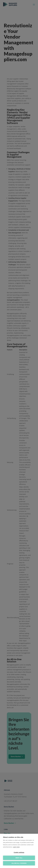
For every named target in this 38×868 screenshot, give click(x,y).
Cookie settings (19, 852)
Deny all (19, 858)
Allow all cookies (19, 863)
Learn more (16, 847)
